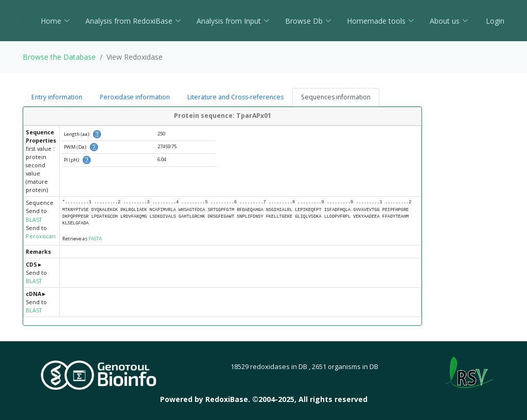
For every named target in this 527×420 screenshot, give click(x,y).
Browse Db (308, 21)
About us (449, 21)
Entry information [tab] (57, 97)
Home (55, 21)
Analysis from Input (233, 21)
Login (494, 21)
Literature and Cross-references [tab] (235, 97)
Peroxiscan (41, 236)
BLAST (34, 220)
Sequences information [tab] (336, 97)
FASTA (95, 239)
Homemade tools (381, 21)
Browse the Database (59, 57)
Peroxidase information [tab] (135, 97)
